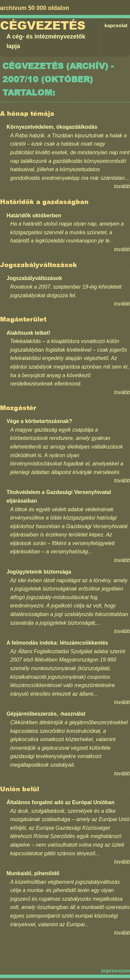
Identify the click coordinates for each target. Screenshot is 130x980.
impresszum (115, 971)
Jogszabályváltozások (34, 278)
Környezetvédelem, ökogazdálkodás (52, 127)
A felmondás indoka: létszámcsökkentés (57, 643)
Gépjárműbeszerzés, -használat (46, 714)
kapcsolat (116, 25)
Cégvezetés (43, 26)
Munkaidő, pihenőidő (33, 873)
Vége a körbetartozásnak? (39, 421)
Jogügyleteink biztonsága (39, 572)
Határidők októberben (34, 215)
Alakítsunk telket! (28, 333)
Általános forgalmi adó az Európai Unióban (61, 802)
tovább (122, 186)
